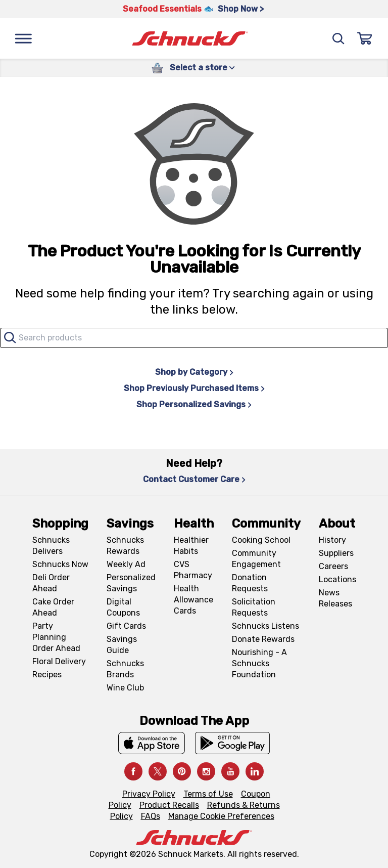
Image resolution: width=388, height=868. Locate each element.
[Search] (338, 38)
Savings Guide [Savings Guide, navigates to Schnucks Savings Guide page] (122, 645)
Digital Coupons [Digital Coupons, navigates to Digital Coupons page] (123, 607)
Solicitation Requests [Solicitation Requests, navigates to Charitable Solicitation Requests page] (254, 607)
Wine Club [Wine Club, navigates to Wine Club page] (125, 688)
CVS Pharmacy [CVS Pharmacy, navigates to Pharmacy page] (193, 570)
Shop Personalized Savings (194, 404)
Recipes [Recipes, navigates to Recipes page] (47, 675)
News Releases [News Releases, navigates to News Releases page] (335, 598)
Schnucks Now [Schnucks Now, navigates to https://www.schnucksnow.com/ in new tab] (60, 564)
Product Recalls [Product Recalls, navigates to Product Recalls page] (169, 805)
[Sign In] (365, 38)
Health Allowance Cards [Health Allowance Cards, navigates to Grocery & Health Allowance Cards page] (193, 600)
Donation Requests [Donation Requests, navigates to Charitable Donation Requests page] (250, 583)
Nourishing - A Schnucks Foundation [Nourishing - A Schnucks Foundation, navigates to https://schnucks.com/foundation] (259, 663)
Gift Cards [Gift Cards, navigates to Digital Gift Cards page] (126, 626)
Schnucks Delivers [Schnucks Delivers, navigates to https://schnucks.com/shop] (51, 546)
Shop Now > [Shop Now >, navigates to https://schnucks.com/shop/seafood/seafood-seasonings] (241, 9)
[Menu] (23, 38)
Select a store (202, 68)
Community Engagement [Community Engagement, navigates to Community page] (256, 559)
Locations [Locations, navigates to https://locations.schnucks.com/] (337, 579)
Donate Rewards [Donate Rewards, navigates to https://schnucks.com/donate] (263, 639)
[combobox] (194, 338)
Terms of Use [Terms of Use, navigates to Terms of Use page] (208, 794)
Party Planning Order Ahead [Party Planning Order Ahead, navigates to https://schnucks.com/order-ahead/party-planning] (56, 637)
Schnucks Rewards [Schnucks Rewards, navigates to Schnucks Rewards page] (125, 546)
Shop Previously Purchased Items (194, 388)
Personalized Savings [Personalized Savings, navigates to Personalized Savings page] (131, 583)
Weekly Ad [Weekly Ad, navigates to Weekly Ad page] (126, 564)
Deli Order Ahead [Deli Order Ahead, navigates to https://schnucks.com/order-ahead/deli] (51, 583)
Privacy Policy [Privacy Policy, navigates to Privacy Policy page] (149, 794)
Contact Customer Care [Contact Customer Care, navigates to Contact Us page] (194, 479)
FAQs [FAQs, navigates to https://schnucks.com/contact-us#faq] (151, 816)
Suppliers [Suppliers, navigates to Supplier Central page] (336, 553)
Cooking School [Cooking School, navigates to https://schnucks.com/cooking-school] (261, 540)
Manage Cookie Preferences (221, 816)
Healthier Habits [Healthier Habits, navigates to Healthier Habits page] (191, 546)
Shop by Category (194, 372)
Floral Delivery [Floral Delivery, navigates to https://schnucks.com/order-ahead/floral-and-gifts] (59, 661)
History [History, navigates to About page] (332, 540)
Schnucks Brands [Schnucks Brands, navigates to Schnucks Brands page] (125, 669)
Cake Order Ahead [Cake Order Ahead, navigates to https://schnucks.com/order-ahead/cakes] (53, 607)
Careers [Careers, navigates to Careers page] (333, 566)
